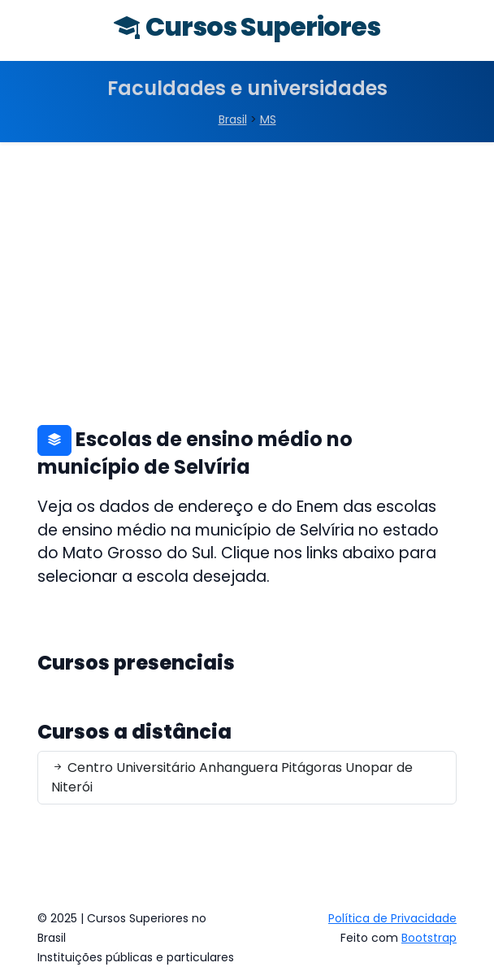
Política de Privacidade (392, 918)
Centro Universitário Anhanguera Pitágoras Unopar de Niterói (232, 777)
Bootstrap (429, 938)
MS (268, 119)
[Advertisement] (247, 264)
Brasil (233, 119)
